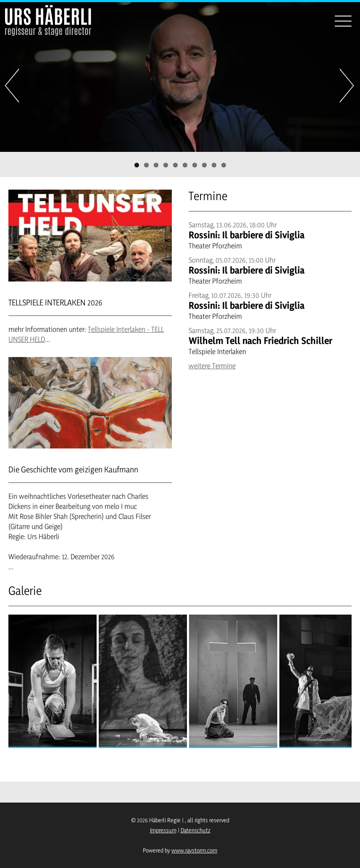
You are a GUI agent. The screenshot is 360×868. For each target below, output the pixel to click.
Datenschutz (196, 830)
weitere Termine (212, 366)
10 (224, 165)
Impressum (163, 830)
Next (347, 86)
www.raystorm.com (194, 850)
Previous (13, 86)
